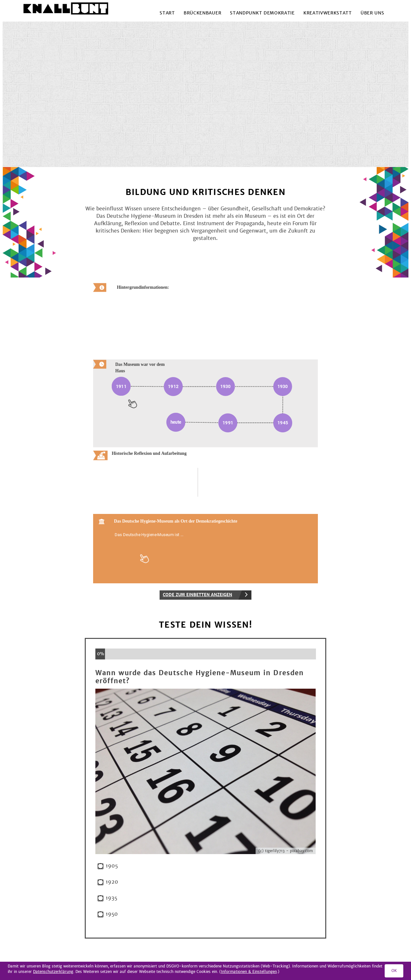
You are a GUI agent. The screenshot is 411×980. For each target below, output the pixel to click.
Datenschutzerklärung (53, 972)
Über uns (372, 13)
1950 (112, 914)
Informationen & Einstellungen (249, 972)
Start (167, 13)
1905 (112, 866)
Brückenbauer (202, 13)
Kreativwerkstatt (328, 13)
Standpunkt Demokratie (262, 13)
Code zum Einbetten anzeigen (197, 595)
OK (394, 971)
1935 (111, 898)
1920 (112, 882)
